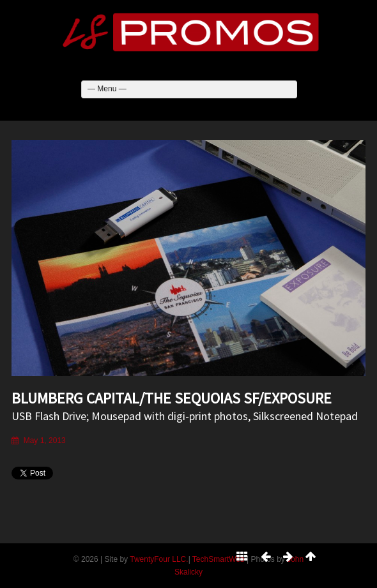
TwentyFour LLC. (159, 559)
